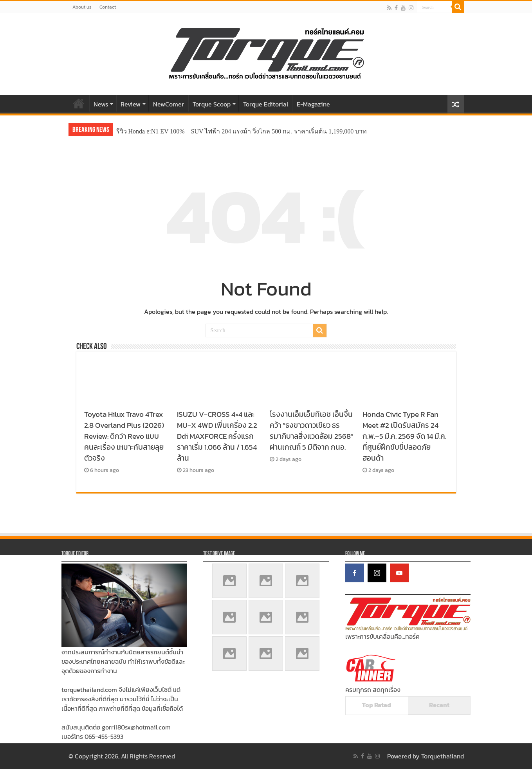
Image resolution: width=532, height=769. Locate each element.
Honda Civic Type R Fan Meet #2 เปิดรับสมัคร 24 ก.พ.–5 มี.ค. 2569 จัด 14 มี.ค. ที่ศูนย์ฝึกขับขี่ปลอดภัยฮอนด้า (404, 436)
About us (82, 7)
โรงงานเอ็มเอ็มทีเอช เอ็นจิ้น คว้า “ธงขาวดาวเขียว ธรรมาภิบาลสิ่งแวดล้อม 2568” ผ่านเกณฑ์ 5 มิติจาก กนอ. (312, 430)
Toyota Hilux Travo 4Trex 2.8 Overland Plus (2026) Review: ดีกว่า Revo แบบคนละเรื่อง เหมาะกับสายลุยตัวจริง (124, 436)
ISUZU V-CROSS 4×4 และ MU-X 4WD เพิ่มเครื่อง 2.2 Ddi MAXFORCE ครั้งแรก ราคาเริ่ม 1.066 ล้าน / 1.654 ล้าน (217, 436)
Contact (108, 7)
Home (79, 103)
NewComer (169, 104)
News (101, 104)
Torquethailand (443, 756)
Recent (439, 705)
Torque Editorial (266, 104)
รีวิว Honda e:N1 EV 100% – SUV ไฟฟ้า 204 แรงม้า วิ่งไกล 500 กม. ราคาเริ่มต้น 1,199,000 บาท (242, 131)
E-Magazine (313, 104)
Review (131, 104)
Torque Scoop (212, 104)
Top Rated (377, 705)
